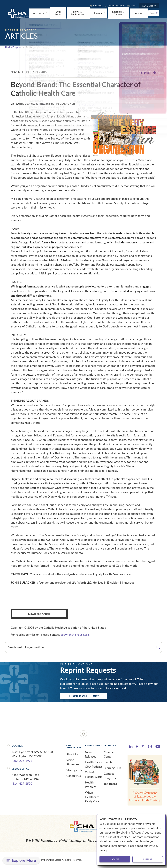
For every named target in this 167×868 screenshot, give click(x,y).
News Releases (91, 755)
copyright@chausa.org (75, 635)
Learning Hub (112, 768)
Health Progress (14, 47)
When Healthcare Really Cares (93, 797)
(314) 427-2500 (22, 784)
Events (108, 763)
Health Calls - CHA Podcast (94, 765)
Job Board (110, 784)
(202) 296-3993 (22, 761)
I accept (115, 859)
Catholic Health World (94, 775)
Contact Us (74, 776)
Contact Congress (110, 776)
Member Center (109, 755)
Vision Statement (73, 763)
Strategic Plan (75, 770)
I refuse (148, 859)
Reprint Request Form (85, 696)
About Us (72, 755)
